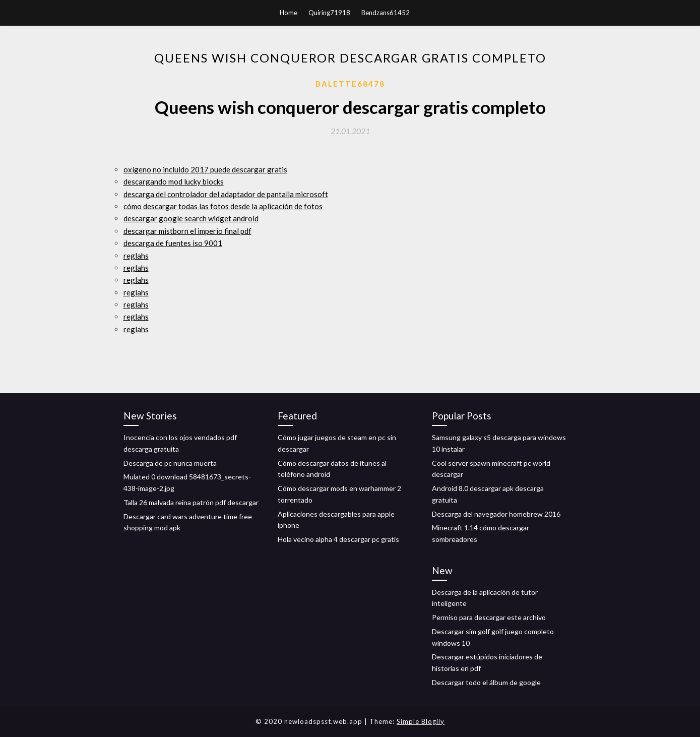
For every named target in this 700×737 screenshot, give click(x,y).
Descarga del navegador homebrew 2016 (496, 514)
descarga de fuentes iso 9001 (173, 243)
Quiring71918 (329, 13)
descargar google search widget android (191, 218)
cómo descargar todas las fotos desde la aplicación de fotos (223, 206)
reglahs (136, 256)
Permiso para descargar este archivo (489, 617)
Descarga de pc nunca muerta (170, 463)
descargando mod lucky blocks (174, 181)
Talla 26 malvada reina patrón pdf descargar (191, 502)
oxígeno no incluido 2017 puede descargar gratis (205, 169)
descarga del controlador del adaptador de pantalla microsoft (226, 194)
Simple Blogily (421, 721)
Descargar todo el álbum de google (486, 682)
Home (289, 13)
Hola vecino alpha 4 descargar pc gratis (338, 539)
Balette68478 (350, 84)
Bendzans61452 (386, 13)
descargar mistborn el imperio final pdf (187, 231)
